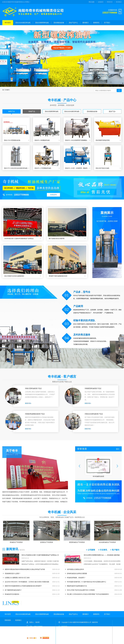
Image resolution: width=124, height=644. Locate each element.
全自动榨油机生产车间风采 (107, 542)
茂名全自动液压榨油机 (23, 23)
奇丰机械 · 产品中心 (62, 100)
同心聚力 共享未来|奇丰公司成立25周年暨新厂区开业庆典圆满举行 (88, 594)
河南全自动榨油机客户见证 (94, 414)
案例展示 (86, 23)
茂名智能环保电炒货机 (103, 140)
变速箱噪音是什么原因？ (13, 573)
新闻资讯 (96, 23)
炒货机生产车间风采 (47, 542)
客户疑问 (116, 550)
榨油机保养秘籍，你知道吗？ (76, 578)
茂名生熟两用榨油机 (42, 23)
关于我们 (107, 23)
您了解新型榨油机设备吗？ (13, 590)
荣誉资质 (8, 28)
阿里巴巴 (110, 2)
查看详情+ (28, 403)
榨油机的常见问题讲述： (13, 594)
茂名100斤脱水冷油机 (102, 168)
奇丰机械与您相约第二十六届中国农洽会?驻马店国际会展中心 (87, 582)
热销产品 (32, 111)
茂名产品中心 (73, 23)
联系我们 (119, 2)
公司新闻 (91, 550)
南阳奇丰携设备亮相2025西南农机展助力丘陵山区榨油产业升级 (25, 569)
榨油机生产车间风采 (16, 542)
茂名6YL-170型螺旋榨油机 (43, 168)
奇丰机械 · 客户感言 (62, 377)
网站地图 (92, 2)
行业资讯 (103, 550)
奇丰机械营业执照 (98, 476)
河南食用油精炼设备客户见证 (35, 414)
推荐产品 (12, 111)
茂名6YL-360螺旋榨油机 (42, 140)
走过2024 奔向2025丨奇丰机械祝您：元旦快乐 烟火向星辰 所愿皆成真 (27, 582)
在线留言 (101, 2)
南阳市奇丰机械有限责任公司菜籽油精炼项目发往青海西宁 (23, 586)
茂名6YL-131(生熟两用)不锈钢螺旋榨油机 (77, 140)
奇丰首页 (8, 23)
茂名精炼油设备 (59, 23)
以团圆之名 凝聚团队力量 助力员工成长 (17, 578)
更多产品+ (112, 111)
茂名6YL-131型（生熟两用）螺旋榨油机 (77, 168)
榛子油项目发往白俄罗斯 (57, 238)
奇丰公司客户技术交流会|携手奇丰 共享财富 (81, 590)
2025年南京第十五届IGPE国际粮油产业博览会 (19, 238)
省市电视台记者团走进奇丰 (76, 569)
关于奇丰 (12, 451)
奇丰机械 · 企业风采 (62, 512)
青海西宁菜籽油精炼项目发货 (58, 276)
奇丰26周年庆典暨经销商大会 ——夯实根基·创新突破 (102, 555)
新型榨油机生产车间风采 (77, 542)
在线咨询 (53, 195)
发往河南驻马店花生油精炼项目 (14, 276)
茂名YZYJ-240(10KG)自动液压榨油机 (16, 168)
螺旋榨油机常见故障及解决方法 (77, 586)
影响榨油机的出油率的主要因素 (77, 573)
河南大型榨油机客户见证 (33, 388)
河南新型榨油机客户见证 (93, 388)
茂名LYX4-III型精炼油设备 (12, 140)
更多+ (118, 449)
